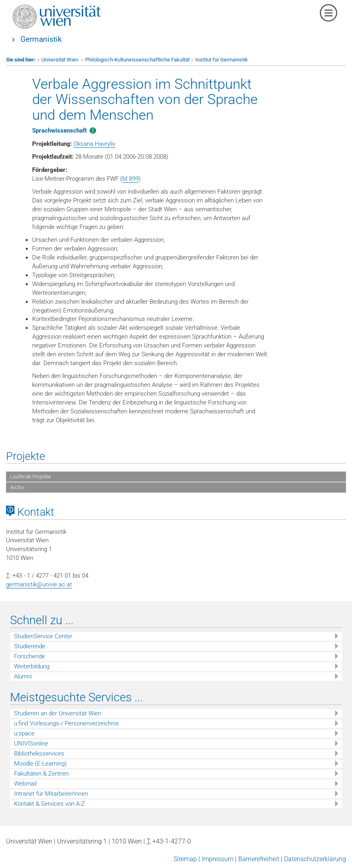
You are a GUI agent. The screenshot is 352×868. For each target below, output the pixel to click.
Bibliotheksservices (39, 754)
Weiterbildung (32, 666)
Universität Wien (60, 60)
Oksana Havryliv (94, 144)
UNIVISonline (31, 743)
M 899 (130, 179)
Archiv (17, 487)
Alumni (23, 676)
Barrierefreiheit (259, 859)
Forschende (30, 656)
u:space (24, 733)
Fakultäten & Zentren (41, 774)
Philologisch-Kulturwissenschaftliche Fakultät (137, 60)
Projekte (26, 456)
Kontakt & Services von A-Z (49, 804)
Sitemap (185, 859)
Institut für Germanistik (222, 60)
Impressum (218, 859)
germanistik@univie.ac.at (39, 584)
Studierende (30, 646)
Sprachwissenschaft (59, 131)
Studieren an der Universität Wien (58, 713)
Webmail (25, 784)
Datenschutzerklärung (315, 859)
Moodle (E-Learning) (40, 764)
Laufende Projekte (31, 477)
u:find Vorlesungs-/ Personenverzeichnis (67, 723)
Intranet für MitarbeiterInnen (51, 794)
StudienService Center (43, 636)
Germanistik (41, 39)
